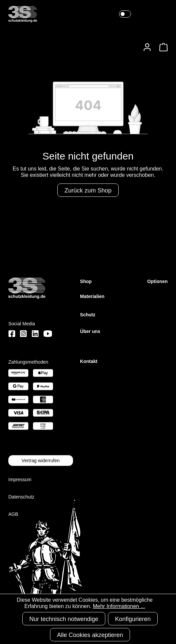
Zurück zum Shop (88, 190)
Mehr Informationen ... (119, 606)
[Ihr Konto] (147, 47)
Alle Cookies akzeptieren (90, 635)
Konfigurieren (133, 619)
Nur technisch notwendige (64, 619)
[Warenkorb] (161, 47)
